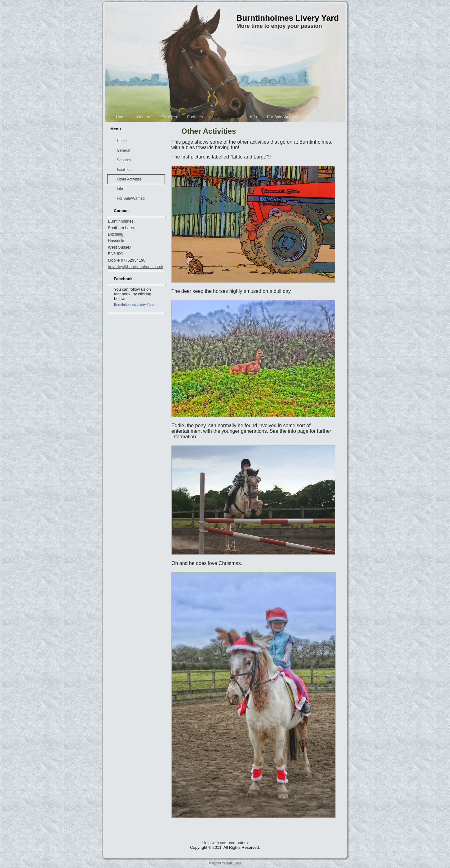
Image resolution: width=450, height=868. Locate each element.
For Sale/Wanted (282, 117)
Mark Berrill (234, 863)
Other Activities (226, 117)
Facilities (195, 117)
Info (254, 117)
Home (121, 117)
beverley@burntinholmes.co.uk (136, 267)
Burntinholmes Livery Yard (288, 18)
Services (169, 117)
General (144, 117)
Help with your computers (225, 843)
